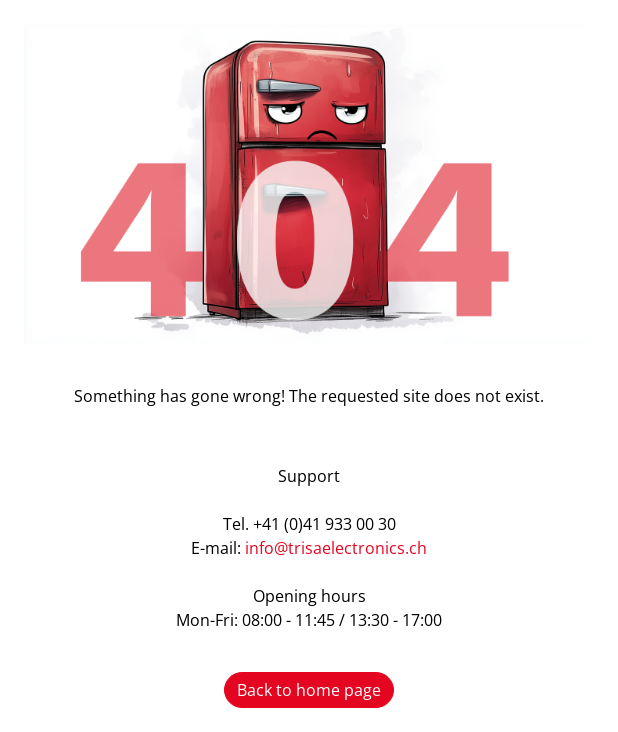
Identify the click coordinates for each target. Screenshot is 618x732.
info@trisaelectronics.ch (336, 548)
